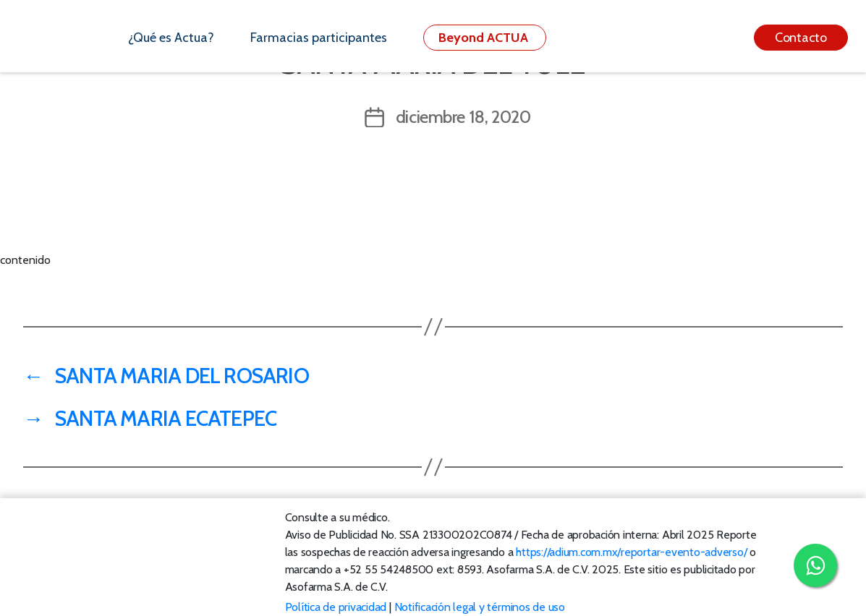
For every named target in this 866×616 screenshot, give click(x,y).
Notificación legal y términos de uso (480, 607)
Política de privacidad (336, 607)
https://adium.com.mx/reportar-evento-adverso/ (631, 552)
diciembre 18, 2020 (463, 117)
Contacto (801, 38)
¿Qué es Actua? (171, 38)
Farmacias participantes (319, 38)
